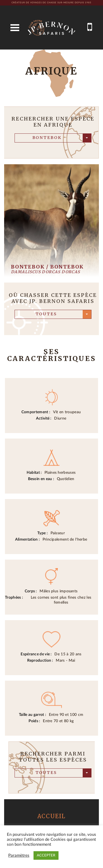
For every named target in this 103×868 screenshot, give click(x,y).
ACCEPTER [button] (46, 855)
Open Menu (15, 28)
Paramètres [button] (19, 855)
